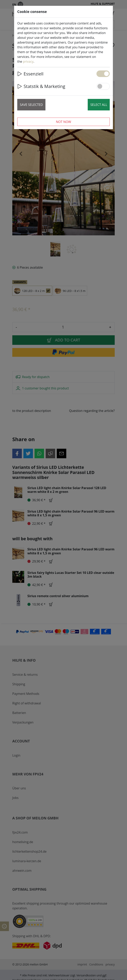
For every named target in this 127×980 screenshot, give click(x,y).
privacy (28, 61)
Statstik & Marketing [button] (41, 86)
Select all (99, 105)
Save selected (31, 105)
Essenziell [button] (30, 74)
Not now (64, 122)
